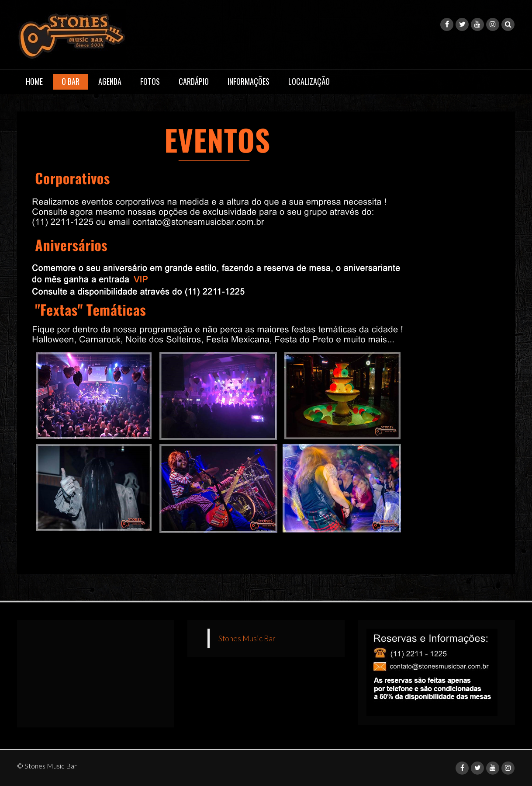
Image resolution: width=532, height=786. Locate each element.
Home (34, 81)
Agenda (110, 81)
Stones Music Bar (247, 638)
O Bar (71, 81)
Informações (249, 81)
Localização (309, 81)
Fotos (150, 81)
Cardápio (194, 81)
